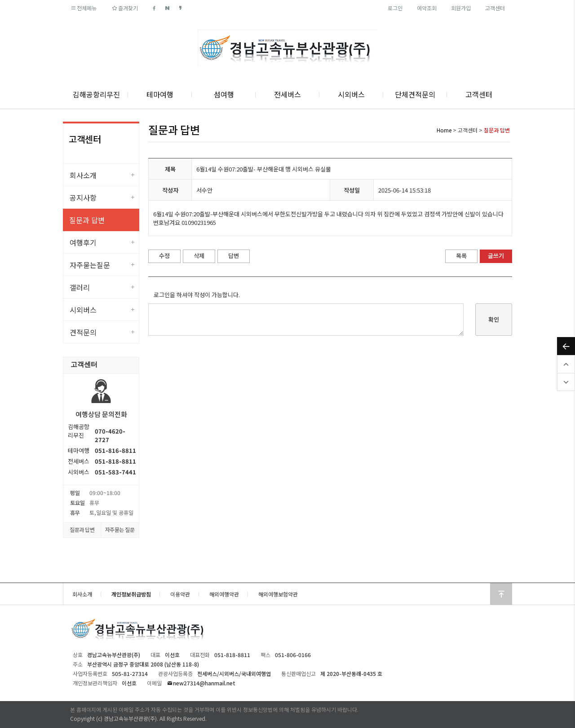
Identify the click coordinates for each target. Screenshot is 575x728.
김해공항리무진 (96, 94)
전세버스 (287, 94)
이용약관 (180, 594)
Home (444, 130)
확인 (494, 319)
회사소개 (83, 175)
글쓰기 (496, 256)
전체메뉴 (83, 8)
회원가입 (461, 8)
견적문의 (83, 332)
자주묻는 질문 (120, 529)
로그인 (395, 8)
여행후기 (83, 242)
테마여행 (160, 94)
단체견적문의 (415, 94)
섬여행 (224, 94)
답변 (234, 256)
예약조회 (427, 8)
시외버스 (351, 94)
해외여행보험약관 (278, 594)
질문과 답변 (87, 220)
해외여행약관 (224, 594)
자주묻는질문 (90, 265)
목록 (461, 256)
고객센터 (495, 8)
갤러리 (80, 287)
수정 (164, 256)
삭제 (199, 256)
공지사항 (83, 197)
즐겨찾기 (124, 8)
